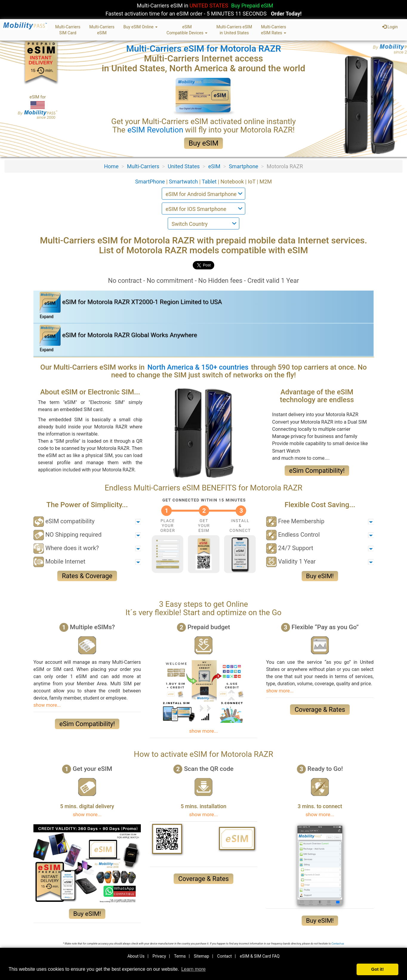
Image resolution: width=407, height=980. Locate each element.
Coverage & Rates (320, 710)
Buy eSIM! (320, 576)
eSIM (214, 166)
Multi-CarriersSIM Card (68, 30)
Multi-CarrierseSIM (102, 30)
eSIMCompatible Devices (187, 30)
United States (184, 166)
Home (111, 166)
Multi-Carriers (143, 166)
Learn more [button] (193, 969)
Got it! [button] (377, 969)
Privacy (159, 956)
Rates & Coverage (87, 576)
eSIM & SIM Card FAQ (260, 956)
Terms (180, 956)
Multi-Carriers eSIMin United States (234, 30)
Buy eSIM (203, 143)
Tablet (210, 182)
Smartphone (243, 166)
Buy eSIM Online (140, 27)
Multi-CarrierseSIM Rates (274, 30)
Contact (225, 956)
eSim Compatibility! (317, 471)
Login (390, 27)
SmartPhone (151, 182)
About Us (136, 956)
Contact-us (338, 944)
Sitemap (201, 956)
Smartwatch (184, 182)
